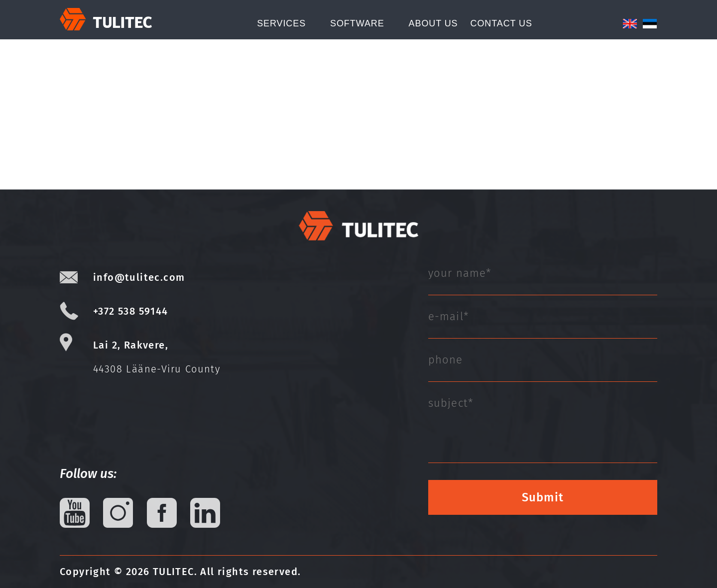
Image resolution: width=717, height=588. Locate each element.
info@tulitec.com (139, 277)
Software (357, 23)
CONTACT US (501, 23)
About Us (433, 23)
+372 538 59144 (131, 311)
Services (281, 23)
